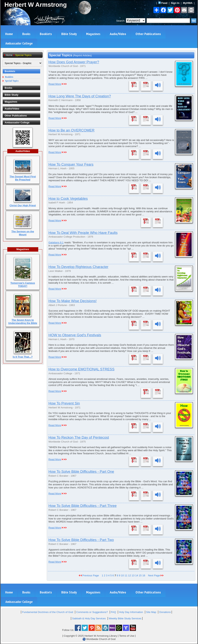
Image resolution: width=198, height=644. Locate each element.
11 (126, 575)
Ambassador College (19, 43)
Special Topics (12, 81)
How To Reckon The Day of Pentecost (79, 437)
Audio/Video (118, 34)
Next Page (156, 575)
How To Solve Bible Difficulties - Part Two (81, 540)
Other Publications (148, 34)
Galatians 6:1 (56, 242)
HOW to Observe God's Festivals (75, 335)
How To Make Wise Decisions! (73, 301)
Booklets (46, 34)
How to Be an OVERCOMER (72, 130)
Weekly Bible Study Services (125, 618)
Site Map (151, 612)
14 (137, 575)
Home (9, 34)
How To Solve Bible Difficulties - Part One (81, 472)
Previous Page (89, 575)
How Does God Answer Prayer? (74, 62)
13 (133, 575)
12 (129, 575)
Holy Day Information (131, 612)
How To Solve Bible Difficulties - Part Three (83, 506)
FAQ (114, 612)
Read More (55, 84)
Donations (165, 612)
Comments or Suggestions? (92, 612)
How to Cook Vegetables (68, 199)
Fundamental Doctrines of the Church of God (48, 612)
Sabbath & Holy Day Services (89, 618)
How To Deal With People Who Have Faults (83, 233)
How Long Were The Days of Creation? (80, 96)
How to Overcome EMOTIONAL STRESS (82, 369)
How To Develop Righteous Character (78, 267)
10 (122, 575)
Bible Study (69, 34)
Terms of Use (127, 636)
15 (140, 575)
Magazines (93, 34)
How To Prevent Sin (64, 403)
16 (144, 575)
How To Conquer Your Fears (71, 164)
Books (26, 34)
